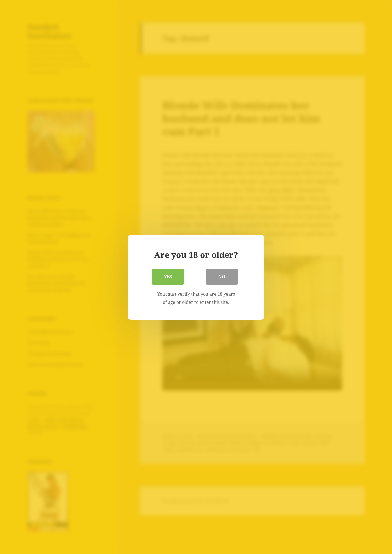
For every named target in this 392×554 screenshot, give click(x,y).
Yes (168, 276)
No (222, 276)
